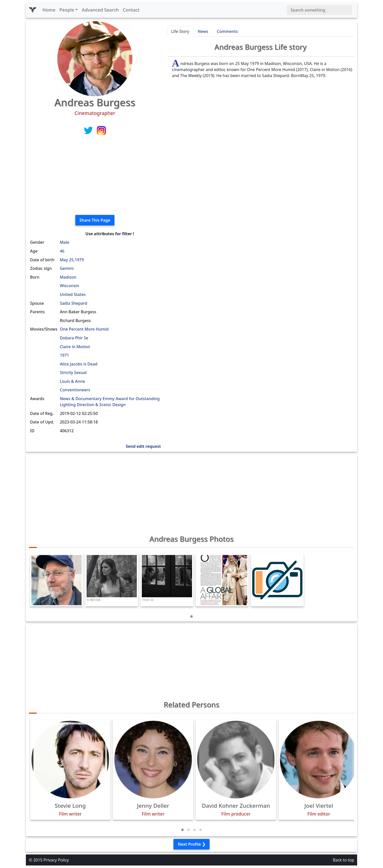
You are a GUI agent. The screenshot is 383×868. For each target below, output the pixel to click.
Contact (131, 10)
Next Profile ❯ (191, 844)
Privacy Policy (56, 860)
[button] (191, 616)
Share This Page (95, 220)
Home (49, 10)
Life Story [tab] (180, 31)
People (67, 10)
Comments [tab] (227, 31)
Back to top (343, 860)
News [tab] (203, 31)
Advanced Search (100, 10)
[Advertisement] (95, 176)
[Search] (319, 10)
